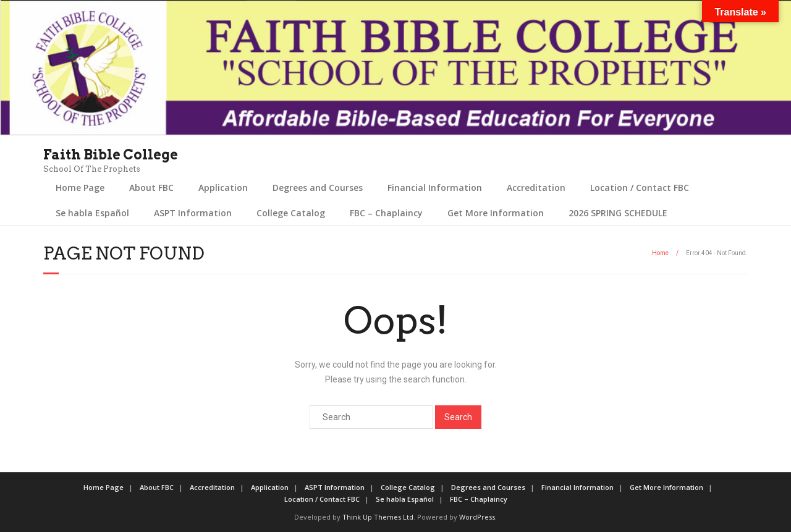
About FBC (151, 188)
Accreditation (536, 188)
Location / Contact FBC (640, 188)
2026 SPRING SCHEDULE (618, 213)
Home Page (80, 188)
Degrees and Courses (318, 188)
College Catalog (291, 213)
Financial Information (435, 188)
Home (660, 253)
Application (223, 188)
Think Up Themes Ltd (378, 517)
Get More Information (496, 213)
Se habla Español (92, 213)
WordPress (477, 517)
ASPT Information (193, 213)
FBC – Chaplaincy (386, 213)
